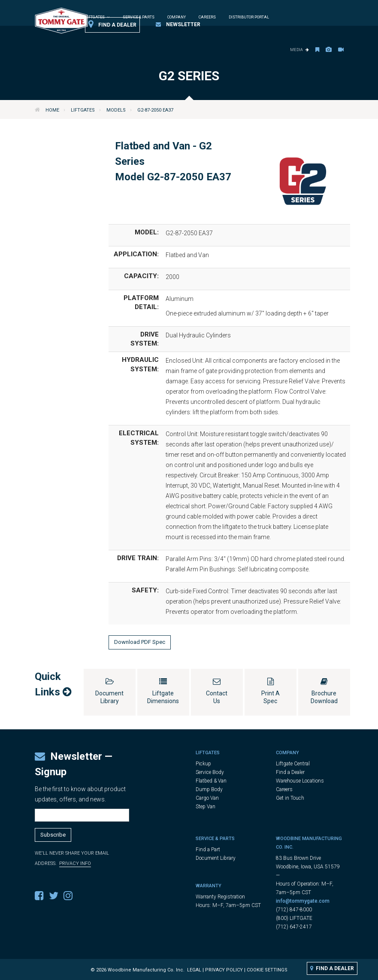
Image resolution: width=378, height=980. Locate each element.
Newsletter (178, 24)
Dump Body (209, 789)
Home (52, 110)
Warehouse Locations (300, 781)
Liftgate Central (293, 764)
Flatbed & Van (211, 781)
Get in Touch (290, 798)
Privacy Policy (224, 970)
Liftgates (83, 110)
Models (116, 110)
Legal (194, 970)
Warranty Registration (220, 897)
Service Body (210, 772)
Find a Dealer (112, 24)
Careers (207, 17)
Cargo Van (207, 798)
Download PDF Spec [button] (140, 642)
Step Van (206, 807)
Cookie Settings (267, 970)
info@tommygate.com (303, 901)
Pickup (203, 764)
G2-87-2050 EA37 (155, 110)
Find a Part (208, 850)
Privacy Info (75, 863)
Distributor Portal (249, 17)
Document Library (216, 858)
